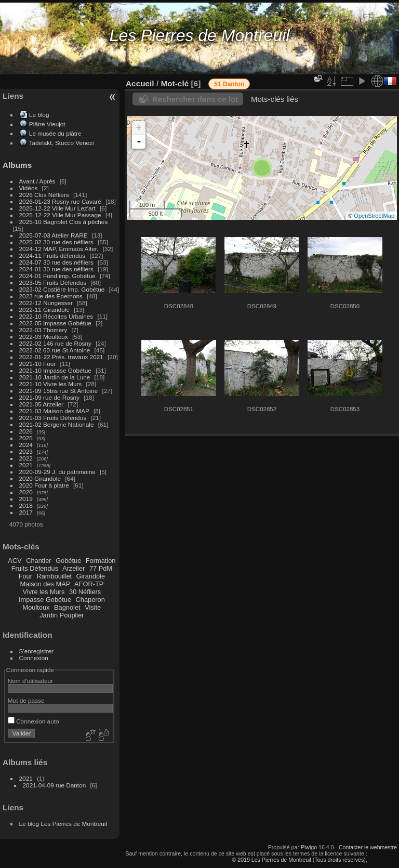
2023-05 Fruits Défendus (53, 282)
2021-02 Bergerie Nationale (57, 424)
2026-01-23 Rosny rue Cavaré (60, 201)
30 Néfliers (85, 592)
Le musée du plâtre (55, 133)
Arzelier (74, 568)
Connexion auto (34, 721)
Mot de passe (26, 700)
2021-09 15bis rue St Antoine (59, 391)
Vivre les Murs (44, 592)
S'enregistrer (36, 651)
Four (25, 576)
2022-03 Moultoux (44, 337)
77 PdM (101, 568)
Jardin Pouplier (62, 615)
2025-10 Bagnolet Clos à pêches (64, 222)
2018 (26, 505)
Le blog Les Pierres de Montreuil (63, 824)
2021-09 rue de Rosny (49, 397)
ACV (15, 561)
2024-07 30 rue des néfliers (56, 262)
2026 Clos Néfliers (44, 195)
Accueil (140, 83)
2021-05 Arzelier (42, 404)
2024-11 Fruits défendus (52, 255)
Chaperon (90, 600)
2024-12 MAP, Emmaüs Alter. (59, 249)
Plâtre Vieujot (47, 124)
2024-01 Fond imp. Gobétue (57, 276)
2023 (26, 451)
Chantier (38, 561)
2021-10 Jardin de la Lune (55, 377)
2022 (26, 458)
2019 (26, 499)
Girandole (91, 576)
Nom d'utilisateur (30, 681)
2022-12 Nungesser (46, 303)
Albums (17, 165)
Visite (93, 607)
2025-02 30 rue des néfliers (56, 242)
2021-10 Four (38, 364)
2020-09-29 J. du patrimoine (57, 472)
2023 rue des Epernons (51, 296)
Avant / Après (37, 181)
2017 (26, 512)
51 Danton (229, 84)
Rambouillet (55, 576)
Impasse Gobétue (45, 600)
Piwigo (309, 847)
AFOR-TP (89, 584)
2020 (26, 492)
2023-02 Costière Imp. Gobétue (62, 289)
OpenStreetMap (374, 216)
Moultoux (36, 607)
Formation (101, 561)
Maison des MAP (45, 584)
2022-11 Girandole (44, 310)
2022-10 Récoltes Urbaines (56, 316)
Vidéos (29, 188)
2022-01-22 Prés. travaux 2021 (61, 357)
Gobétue (68, 561)
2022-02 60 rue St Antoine (55, 350)
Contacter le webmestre (368, 847)
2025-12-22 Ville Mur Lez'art (57, 208)
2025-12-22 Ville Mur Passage (60, 215)
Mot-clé (175, 83)
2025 (26, 438)
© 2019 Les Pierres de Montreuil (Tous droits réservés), (299, 860)
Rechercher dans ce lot (195, 99)
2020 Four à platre (44, 485)
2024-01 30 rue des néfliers (57, 269)
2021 (26, 465)
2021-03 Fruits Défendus (53, 418)
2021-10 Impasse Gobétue (55, 370)
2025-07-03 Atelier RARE (54, 235)
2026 (26, 431)
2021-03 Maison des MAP (54, 411)
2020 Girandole (40, 478)
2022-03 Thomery (43, 330)
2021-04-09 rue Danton (55, 785)
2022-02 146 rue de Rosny (55, 343)
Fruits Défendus (35, 568)
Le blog (39, 115)
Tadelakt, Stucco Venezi (62, 143)
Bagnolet (67, 607)
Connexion (34, 658)
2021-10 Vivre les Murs (51, 384)
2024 (26, 445)
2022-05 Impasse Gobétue (55, 323)
